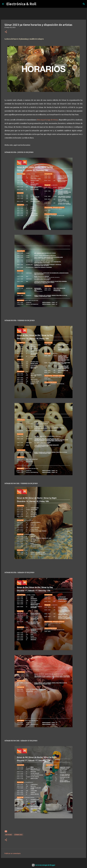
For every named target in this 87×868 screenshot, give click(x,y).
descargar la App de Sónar (47, 120)
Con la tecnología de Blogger (44, 865)
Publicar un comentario (13, 853)
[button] (6, 32)
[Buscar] (84, 4)
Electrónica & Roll (21, 4)
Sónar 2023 (18, 835)
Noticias (9, 835)
